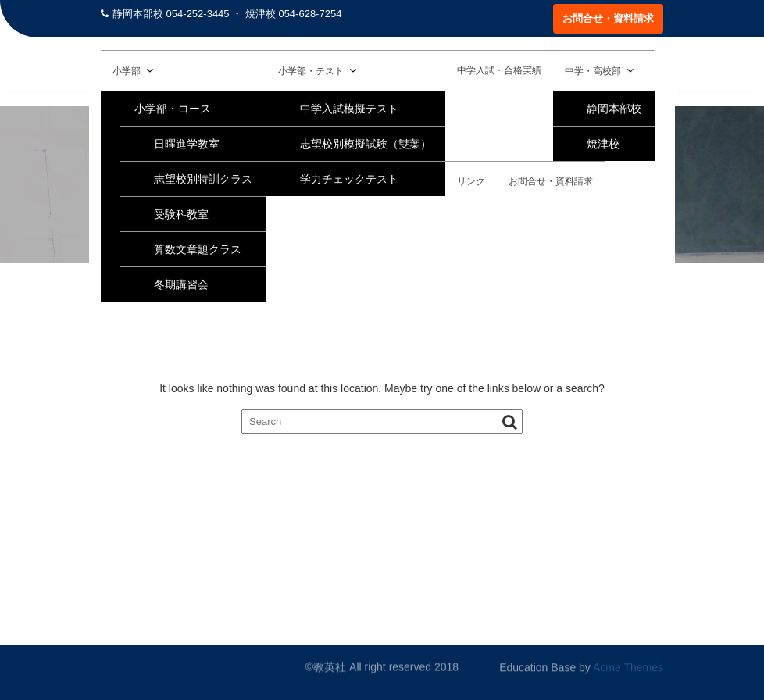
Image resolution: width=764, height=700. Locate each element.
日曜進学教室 (187, 144)
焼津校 (603, 144)
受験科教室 (181, 214)
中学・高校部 (593, 71)
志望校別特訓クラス (203, 179)
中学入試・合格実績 (499, 70)
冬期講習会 (181, 284)
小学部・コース (173, 109)
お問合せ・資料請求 (608, 18)
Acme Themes (628, 667)
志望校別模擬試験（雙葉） (366, 144)
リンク (471, 181)
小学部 (127, 71)
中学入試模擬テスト (349, 109)
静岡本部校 (614, 109)
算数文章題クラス (198, 249)
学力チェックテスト (349, 179)
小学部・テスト (311, 71)
